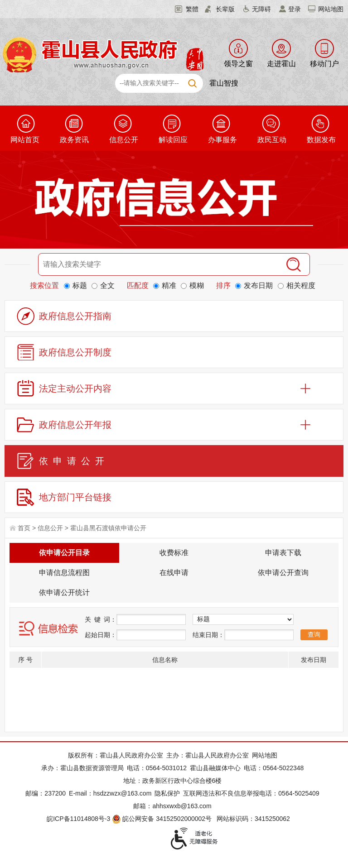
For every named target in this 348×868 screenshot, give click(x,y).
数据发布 (321, 140)
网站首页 (25, 140)
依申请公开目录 (64, 553)
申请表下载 (283, 553)
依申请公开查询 (283, 573)
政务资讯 (74, 140)
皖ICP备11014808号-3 (78, 819)
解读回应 (173, 140)
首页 (24, 528)
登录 (295, 9)
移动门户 (324, 64)
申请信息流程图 (64, 573)
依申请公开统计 (64, 592)
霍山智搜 (224, 83)
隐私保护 (167, 793)
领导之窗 (238, 64)
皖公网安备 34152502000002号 (162, 819)
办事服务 (222, 140)
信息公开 (124, 140)
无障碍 (261, 9)
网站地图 (331, 9)
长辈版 (225, 9)
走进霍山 (281, 64)
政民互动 (272, 140)
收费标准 (174, 553)
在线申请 (174, 573)
